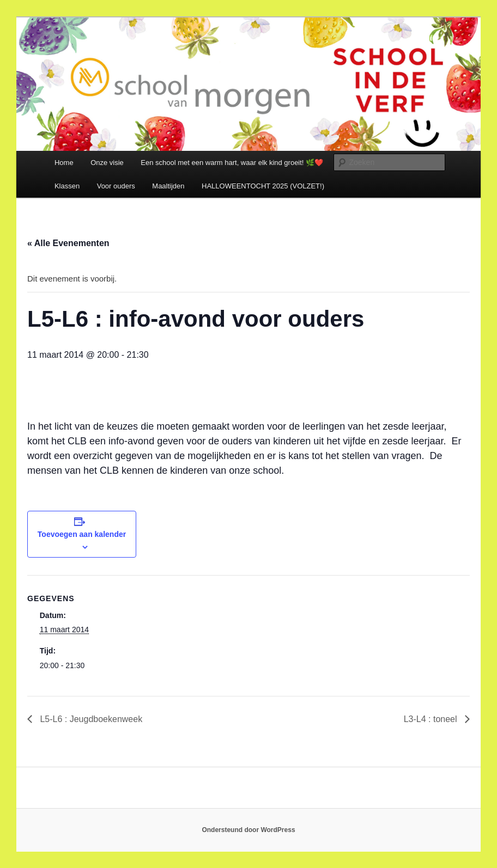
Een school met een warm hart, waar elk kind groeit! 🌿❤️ (232, 163)
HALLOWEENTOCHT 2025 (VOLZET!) (263, 186)
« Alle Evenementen (68, 243)
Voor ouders (116, 186)
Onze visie (107, 163)
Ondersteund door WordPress (248, 830)
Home (64, 163)
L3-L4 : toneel (432, 719)
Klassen (67, 186)
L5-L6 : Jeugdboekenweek (90, 719)
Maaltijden (168, 186)
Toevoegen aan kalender (82, 534)
